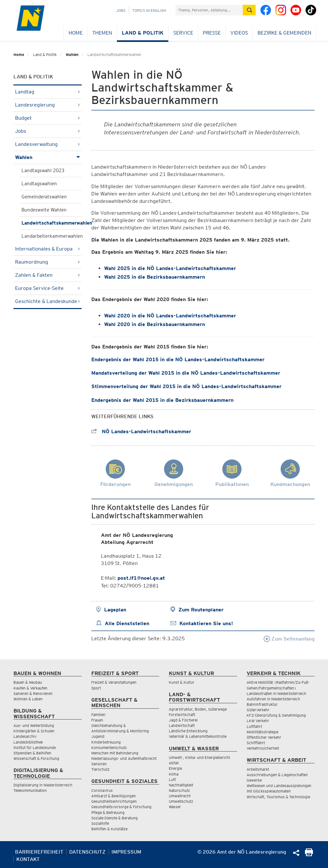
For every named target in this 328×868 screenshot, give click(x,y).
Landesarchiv (25, 736)
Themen (102, 33)
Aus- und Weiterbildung (34, 725)
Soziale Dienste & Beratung (115, 818)
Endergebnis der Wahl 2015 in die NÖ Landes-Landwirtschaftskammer (178, 359)
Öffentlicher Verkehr (264, 737)
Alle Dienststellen (127, 623)
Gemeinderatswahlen (44, 197)
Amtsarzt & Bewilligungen (114, 796)
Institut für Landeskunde (35, 748)
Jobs (121, 10)
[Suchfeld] (209, 10)
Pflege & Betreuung (108, 812)
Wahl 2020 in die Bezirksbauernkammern (155, 324)
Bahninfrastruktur (262, 704)
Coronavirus (102, 790)
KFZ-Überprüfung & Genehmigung (276, 715)
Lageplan (115, 610)
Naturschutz (179, 790)
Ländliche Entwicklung (188, 731)
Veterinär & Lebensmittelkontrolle (198, 736)
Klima (174, 774)
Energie (175, 768)
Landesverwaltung (48, 144)
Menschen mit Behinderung (115, 753)
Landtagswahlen (39, 184)
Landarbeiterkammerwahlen (52, 236)
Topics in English (149, 10)
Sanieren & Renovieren (33, 693)
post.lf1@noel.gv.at (141, 578)
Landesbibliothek (28, 742)
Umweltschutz (181, 801)
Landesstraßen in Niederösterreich (276, 693)
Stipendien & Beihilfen (32, 753)
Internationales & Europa (48, 249)
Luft (172, 780)
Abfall (174, 763)
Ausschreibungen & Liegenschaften (277, 775)
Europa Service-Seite (48, 288)
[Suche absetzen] (249, 10)
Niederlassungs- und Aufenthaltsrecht (124, 758)
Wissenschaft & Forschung (36, 758)
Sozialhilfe (100, 823)
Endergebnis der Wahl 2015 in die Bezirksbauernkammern (162, 400)
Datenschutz (87, 852)
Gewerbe (254, 780)
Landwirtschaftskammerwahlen (52, 223)
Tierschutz (100, 769)
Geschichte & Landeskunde (48, 301)
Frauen (97, 720)
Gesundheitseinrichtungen (114, 801)
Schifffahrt (256, 743)
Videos (239, 33)
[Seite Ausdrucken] (309, 854)
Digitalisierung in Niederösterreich (43, 785)
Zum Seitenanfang (289, 639)
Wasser (175, 807)
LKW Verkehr (258, 721)
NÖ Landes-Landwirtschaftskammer (141, 431)
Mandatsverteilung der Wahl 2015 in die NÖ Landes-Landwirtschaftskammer (186, 373)
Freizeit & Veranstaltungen (114, 682)
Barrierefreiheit (39, 852)
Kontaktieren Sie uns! (206, 623)
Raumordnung (48, 262)
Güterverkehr (258, 710)
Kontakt (28, 859)
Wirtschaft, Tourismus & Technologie (278, 797)
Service (183, 33)
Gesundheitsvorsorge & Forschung (121, 807)
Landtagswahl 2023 (43, 171)
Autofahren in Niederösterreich (273, 699)
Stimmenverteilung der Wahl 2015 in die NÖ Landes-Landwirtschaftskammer (186, 386)
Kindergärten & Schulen (34, 731)
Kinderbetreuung (106, 742)
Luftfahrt (254, 726)
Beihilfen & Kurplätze (109, 829)
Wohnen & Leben (28, 699)
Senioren (99, 764)
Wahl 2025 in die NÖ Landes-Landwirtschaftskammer (170, 268)
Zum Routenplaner (201, 610)
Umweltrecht (180, 796)
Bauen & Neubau (28, 682)
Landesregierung (48, 105)
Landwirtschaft (182, 725)
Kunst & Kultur (182, 682)
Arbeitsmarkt (258, 769)
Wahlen (72, 55)
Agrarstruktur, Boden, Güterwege (198, 709)
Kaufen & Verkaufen (30, 688)
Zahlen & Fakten (48, 275)
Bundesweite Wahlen (44, 210)
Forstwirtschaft (182, 715)
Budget (48, 118)
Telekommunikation (30, 790)
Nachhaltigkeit (181, 785)
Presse (212, 33)
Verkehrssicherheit (263, 748)
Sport (96, 688)
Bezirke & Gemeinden (284, 33)
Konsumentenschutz (109, 748)
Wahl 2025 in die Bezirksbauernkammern (155, 277)
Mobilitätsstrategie (262, 732)
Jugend (98, 736)
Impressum (126, 852)
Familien (98, 715)
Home (76, 33)
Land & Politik (143, 33)
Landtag (48, 92)
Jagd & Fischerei (183, 720)
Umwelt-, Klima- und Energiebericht (199, 757)
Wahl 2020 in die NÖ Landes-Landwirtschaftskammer (170, 316)
